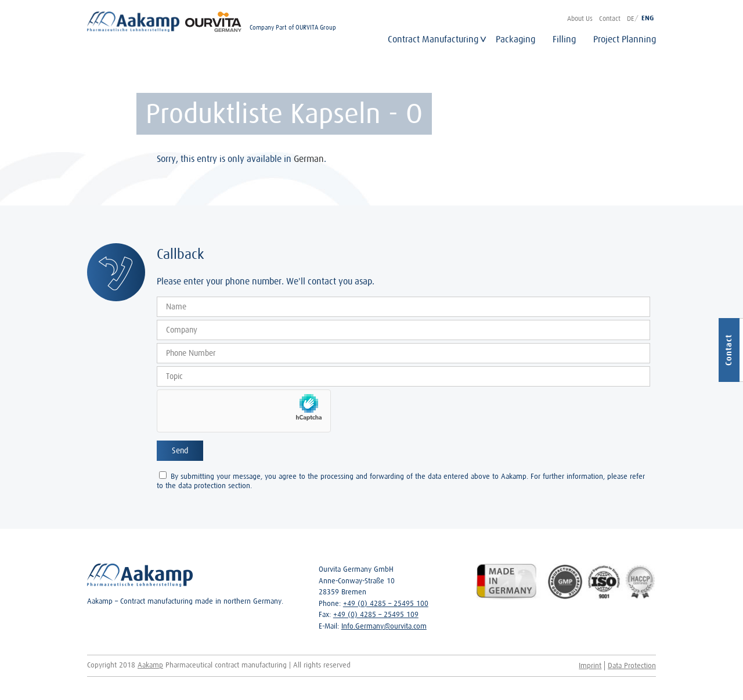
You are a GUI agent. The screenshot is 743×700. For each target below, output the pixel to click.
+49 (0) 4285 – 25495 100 (386, 603)
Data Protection (632, 665)
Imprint (590, 665)
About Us (580, 18)
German (309, 158)
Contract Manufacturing (433, 39)
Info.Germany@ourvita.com (384, 626)
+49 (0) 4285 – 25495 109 (376, 614)
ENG (648, 18)
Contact (610, 18)
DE (630, 18)
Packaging (515, 39)
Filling (564, 39)
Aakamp (150, 665)
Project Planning (625, 39)
